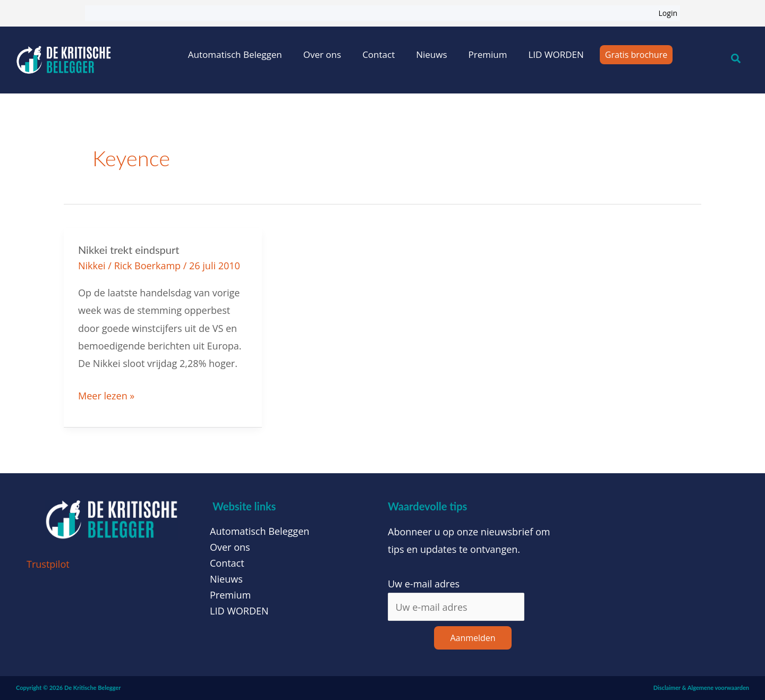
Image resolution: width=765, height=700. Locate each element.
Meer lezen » (106, 395)
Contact (379, 54)
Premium (488, 54)
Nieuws (431, 54)
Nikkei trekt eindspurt (129, 250)
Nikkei (92, 266)
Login (668, 13)
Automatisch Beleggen (235, 54)
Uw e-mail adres (424, 584)
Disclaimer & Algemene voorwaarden (701, 688)
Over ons (322, 54)
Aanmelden (473, 638)
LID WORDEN (556, 54)
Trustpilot (48, 564)
